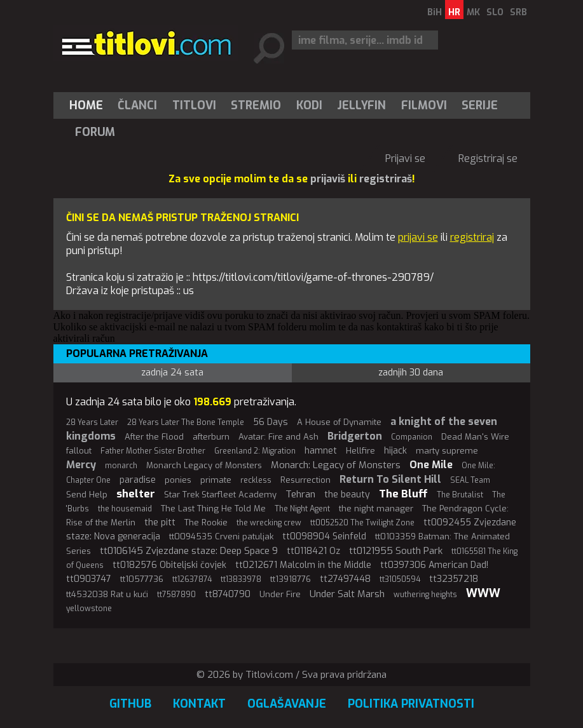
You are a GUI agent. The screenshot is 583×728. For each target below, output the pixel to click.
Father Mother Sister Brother (153, 451)
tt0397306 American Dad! (434, 565)
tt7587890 (176, 595)
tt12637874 (192, 579)
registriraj (472, 237)
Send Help (87, 495)
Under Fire (280, 594)
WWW (483, 593)
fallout (79, 451)
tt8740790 (228, 594)
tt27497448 (345, 579)
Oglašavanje (287, 704)
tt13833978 (241, 579)
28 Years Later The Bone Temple (186, 422)
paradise (138, 480)
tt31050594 (400, 579)
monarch (121, 466)
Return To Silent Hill (390, 479)
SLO (495, 12)
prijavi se (418, 237)
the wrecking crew (269, 523)
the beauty (347, 495)
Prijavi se (405, 158)
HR (454, 12)
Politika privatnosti (411, 704)
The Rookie (206, 522)
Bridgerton (355, 436)
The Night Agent (302, 509)
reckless (256, 480)
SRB (518, 12)
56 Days (271, 422)
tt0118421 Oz (313, 551)
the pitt (160, 522)
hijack (395, 451)
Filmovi (424, 105)
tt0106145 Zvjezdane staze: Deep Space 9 (189, 551)
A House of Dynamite (339, 422)
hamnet (321, 451)
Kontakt (199, 704)
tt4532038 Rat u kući (107, 594)
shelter (136, 494)
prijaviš (328, 179)
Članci (137, 105)
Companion (412, 437)
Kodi (309, 105)
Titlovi (194, 105)
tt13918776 (291, 579)
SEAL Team (470, 480)
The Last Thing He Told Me (213, 509)
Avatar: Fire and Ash (278, 437)
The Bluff (403, 494)
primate (216, 480)
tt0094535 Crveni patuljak (221, 536)
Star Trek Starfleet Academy (220, 495)
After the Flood (154, 437)
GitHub (130, 704)
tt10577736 (142, 579)
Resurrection (305, 480)
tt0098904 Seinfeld (324, 536)
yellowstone (89, 609)
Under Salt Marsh (347, 594)
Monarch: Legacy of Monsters (336, 465)
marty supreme (447, 451)
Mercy (81, 465)
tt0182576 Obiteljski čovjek (169, 565)
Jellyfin (361, 105)
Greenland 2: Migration (255, 451)
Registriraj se (488, 158)
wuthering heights (425, 595)
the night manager (376, 509)
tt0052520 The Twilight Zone (362, 523)
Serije (480, 105)
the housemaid (125, 509)
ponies (178, 480)
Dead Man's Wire (475, 437)
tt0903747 (89, 579)
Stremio (256, 105)
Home (86, 105)
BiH (435, 12)
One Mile (431, 465)
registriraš (386, 179)
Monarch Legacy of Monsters (204, 465)
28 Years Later (92, 422)
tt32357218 (454, 579)
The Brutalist (460, 495)
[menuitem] (89, 105)
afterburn (211, 437)
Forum (95, 132)
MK (473, 12)
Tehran (300, 494)
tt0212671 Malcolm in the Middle (303, 565)
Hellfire (360, 451)
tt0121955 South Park (396, 551)
